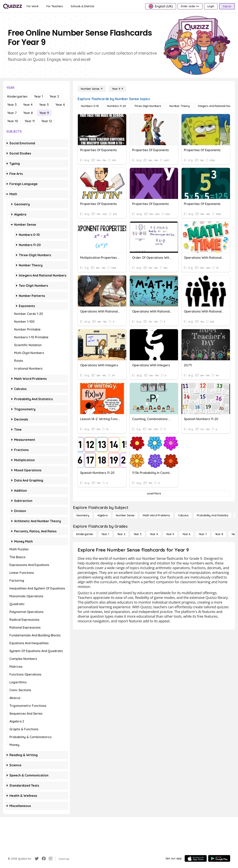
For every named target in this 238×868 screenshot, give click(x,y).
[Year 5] (170, 534)
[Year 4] (154, 534)
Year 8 (28, 113)
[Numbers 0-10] (90, 106)
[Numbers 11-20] (116, 106)
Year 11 (30, 121)
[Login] (211, 6)
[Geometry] (83, 515)
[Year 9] (118, 89)
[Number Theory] (180, 106)
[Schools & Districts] (82, 6)
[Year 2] (121, 534)
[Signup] (227, 6)
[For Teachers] (55, 6)
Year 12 (47, 121)
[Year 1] (105, 534)
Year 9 (44, 113)
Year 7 (12, 113)
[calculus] (183, 515)
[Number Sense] (92, 89)
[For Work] (33, 6)
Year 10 (13, 121)
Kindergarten (17, 96)
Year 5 (44, 105)
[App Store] (196, 858)
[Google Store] (219, 858)
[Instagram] (51, 859)
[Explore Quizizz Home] (13, 6)
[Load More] (154, 493)
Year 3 (12, 105)
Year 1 (39, 96)
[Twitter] (37, 859)
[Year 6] (186, 534)
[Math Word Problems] (156, 515)
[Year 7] (203, 534)
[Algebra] (103, 515)
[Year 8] (219, 534)
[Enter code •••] (190, 6)
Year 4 (28, 105)
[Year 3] (138, 534)
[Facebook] (44, 859)
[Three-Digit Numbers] (148, 106)
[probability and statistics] (213, 515)
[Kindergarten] (85, 534)
